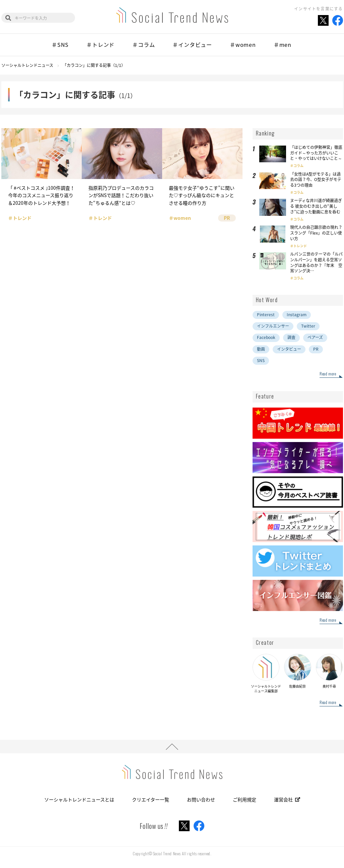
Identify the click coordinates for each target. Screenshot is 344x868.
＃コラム (144, 45)
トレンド (300, 246)
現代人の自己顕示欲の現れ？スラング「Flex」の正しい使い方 (316, 233)
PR (316, 349)
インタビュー (289, 349)
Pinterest (266, 315)
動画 (261, 349)
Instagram (297, 315)
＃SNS (60, 45)
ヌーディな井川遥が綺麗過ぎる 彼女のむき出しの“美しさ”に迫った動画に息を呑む (316, 206)
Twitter (308, 326)
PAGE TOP (172, 747)
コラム (298, 165)
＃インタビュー (192, 45)
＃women (243, 45)
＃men (283, 45)
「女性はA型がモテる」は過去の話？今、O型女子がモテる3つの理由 (316, 180)
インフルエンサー (273, 326)
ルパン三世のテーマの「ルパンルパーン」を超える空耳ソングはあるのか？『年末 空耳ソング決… (316, 262)
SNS (261, 360)
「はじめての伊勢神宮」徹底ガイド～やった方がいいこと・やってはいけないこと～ (316, 153)
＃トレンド (100, 45)
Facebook (266, 337)
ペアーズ (315, 337)
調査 (291, 337)
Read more (328, 374)
